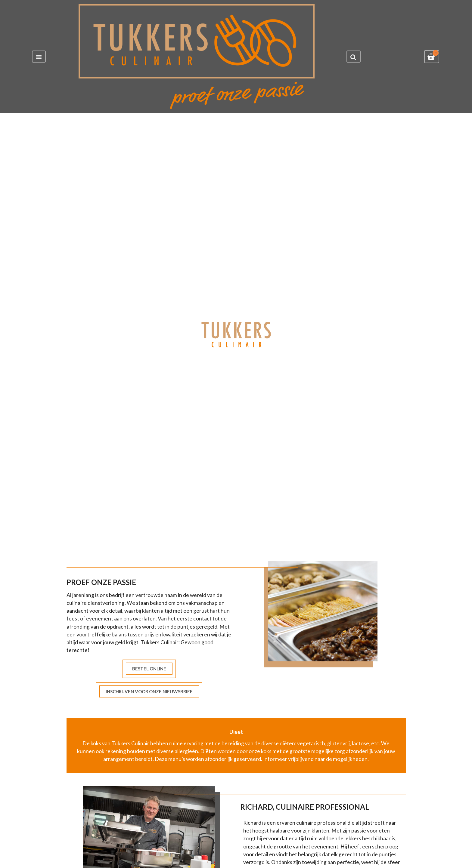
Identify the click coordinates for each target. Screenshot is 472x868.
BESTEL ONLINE (149, 669)
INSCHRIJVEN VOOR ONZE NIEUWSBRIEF (149, 691)
